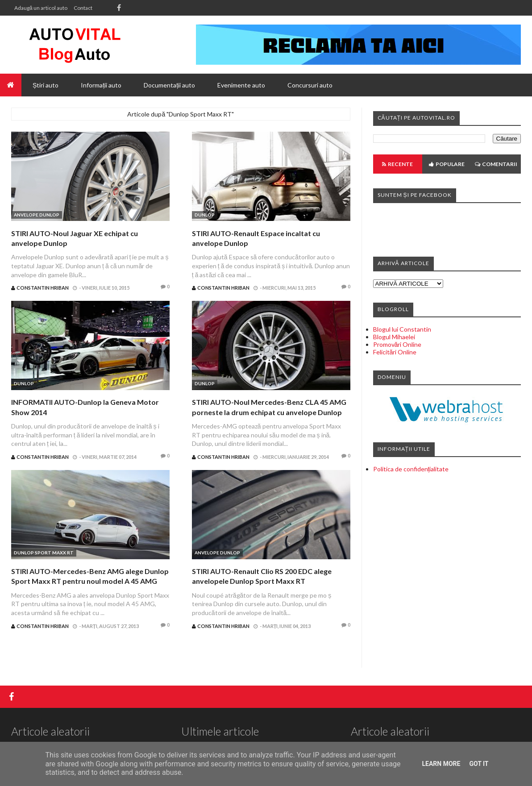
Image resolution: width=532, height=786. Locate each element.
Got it (479, 764)
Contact (83, 8)
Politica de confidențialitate (411, 469)
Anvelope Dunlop (37, 215)
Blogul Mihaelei (394, 337)
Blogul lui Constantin (402, 329)
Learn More (441, 764)
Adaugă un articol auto (41, 8)
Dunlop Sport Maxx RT (44, 553)
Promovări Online (397, 344)
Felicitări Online (395, 352)
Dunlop (205, 215)
